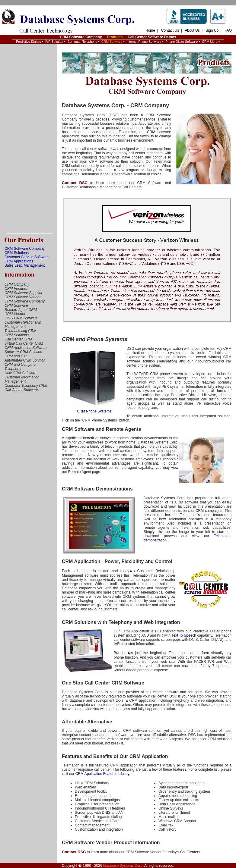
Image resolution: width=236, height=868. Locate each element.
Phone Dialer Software (182, 42)
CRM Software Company (81, 37)
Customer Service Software (27, 257)
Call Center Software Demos (152, 37)
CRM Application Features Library (102, 774)
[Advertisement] (29, 139)
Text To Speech (184, 635)
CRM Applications (19, 261)
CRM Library (211, 42)
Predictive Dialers (29, 42)
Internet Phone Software (144, 42)
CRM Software (112, 42)
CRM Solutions (17, 253)
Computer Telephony (82, 42)
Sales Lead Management (25, 265)
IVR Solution (54, 42)
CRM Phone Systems (94, 410)
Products (115, 37)
